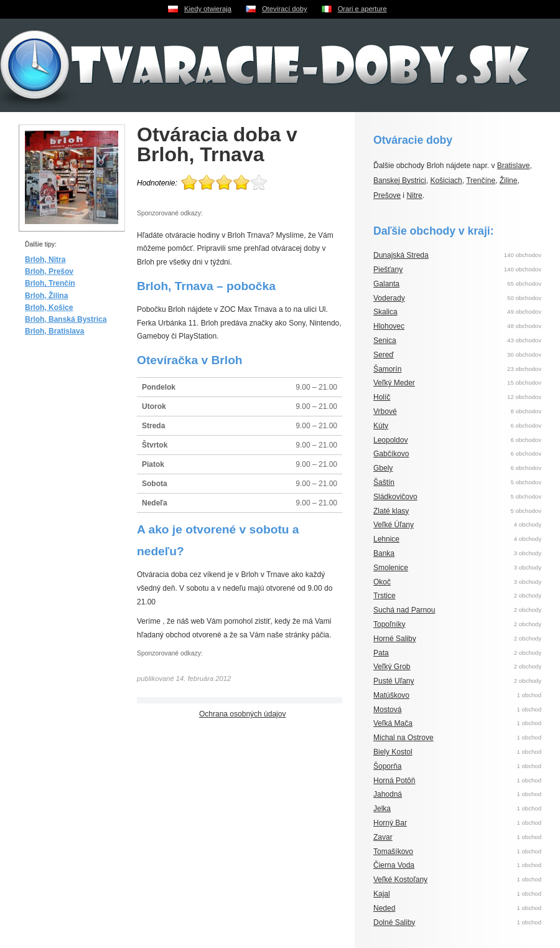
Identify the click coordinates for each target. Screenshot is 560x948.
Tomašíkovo (393, 852)
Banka (384, 553)
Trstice (385, 596)
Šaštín (384, 482)
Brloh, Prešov (49, 271)
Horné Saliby (395, 639)
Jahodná (388, 794)
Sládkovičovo (395, 497)
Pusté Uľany (394, 681)
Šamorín (387, 369)
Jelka (382, 809)
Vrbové (385, 411)
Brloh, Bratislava (54, 331)
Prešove (387, 195)
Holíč (382, 397)
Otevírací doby (285, 9)
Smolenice (391, 568)
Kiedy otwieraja (208, 9)
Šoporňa (387, 766)
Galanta (386, 284)
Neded (384, 908)
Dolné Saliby (394, 922)
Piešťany (388, 270)
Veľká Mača (393, 723)
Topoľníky (390, 624)
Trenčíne (481, 181)
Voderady (389, 298)
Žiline (509, 181)
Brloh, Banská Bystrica (66, 319)
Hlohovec (389, 326)
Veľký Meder (394, 383)
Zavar (383, 837)
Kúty (381, 426)
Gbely (383, 468)
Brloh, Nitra (45, 260)
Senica (385, 340)
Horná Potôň (394, 781)
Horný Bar (390, 823)
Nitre (414, 195)
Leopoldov (390, 440)
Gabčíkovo (391, 454)
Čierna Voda (394, 865)
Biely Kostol (393, 752)
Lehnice (386, 539)
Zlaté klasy (391, 511)
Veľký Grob (392, 667)
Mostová (387, 710)
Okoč (382, 582)
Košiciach (446, 181)
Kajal (382, 894)
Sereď (384, 355)
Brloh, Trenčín (50, 283)
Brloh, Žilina (46, 296)
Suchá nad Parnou (404, 610)
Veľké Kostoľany (400, 880)
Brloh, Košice (49, 307)
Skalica (385, 312)
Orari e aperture (362, 9)
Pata (381, 653)
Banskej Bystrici (400, 181)
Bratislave (514, 166)
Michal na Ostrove (404, 738)
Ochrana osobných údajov (242, 714)
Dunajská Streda (401, 255)
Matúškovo (391, 695)
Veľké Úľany (394, 525)
